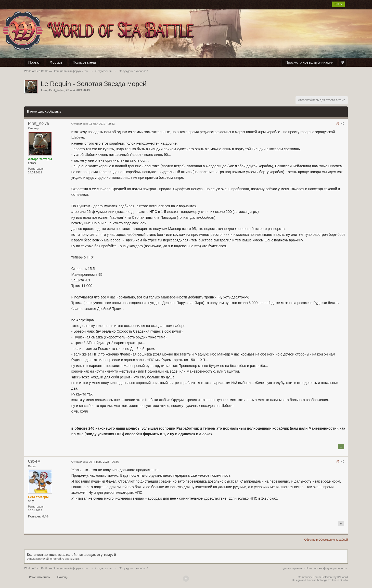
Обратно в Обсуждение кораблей (326, 540)
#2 (340, 461)
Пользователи (84, 62)
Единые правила (292, 568)
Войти (338, 4)
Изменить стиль (40, 577)
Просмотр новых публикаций (309, 62)
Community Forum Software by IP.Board (323, 577)
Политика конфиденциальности (326, 568)
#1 (340, 124)
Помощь (63, 577)
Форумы (56, 62)
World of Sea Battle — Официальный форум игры (56, 568)
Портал (34, 62)
